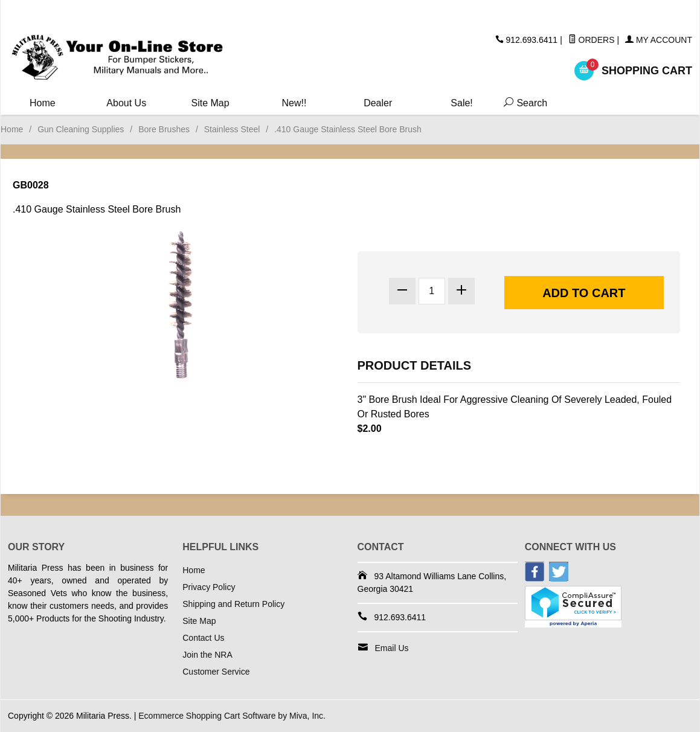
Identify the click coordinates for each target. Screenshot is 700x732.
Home (43, 103)
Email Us (392, 648)
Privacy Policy (209, 587)
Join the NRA (207, 655)
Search (523, 103)
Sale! (461, 103)
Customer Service (216, 672)
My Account (659, 40)
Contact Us (203, 638)
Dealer (378, 103)
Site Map (210, 103)
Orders (592, 40)
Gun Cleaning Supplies (81, 129)
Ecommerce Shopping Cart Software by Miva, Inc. (232, 716)
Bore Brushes (164, 129)
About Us (126, 103)
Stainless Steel (232, 129)
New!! (294, 103)
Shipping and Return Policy (233, 604)
